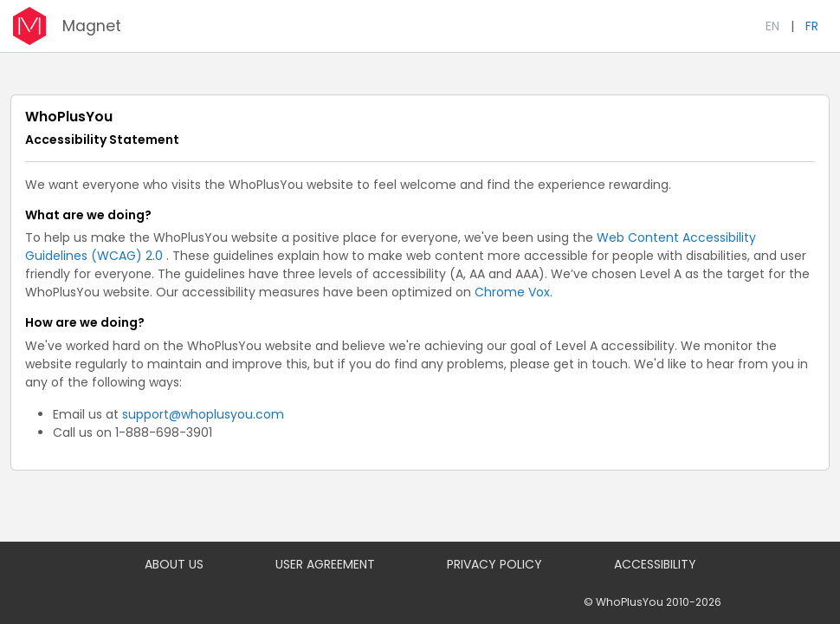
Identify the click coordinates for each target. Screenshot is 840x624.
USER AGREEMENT (325, 564)
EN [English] (772, 26)
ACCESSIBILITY (655, 564)
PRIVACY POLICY (494, 564)
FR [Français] (812, 26)
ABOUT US (174, 564)
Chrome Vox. (514, 292)
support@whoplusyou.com (203, 414)
